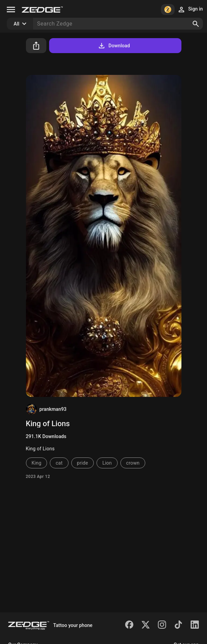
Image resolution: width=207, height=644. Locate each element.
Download (114, 46)
